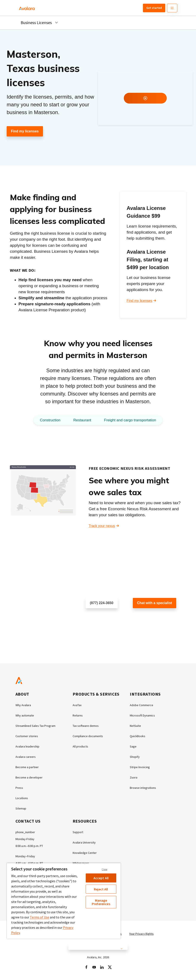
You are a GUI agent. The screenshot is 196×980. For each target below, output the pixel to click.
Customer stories (27, 736)
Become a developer (29, 777)
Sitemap (21, 808)
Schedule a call (97, 617)
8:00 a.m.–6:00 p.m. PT (29, 846)
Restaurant (82, 420)
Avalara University (84, 842)
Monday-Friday (25, 839)
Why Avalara (23, 705)
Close (104, 869)
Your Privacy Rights (141, 934)
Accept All (101, 878)
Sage (133, 746)
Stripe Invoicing (140, 767)
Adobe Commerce (142, 705)
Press (19, 788)
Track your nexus (102, 526)
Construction (50, 420)
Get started (154, 8)
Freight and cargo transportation (130, 420)
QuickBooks (138, 736)
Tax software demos (86, 726)
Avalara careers (26, 757)
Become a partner (27, 767)
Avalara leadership (27, 746)
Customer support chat (150, 617)
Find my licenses (25, 131)
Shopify (135, 757)
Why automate (25, 715)
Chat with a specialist (155, 603)
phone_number (25, 832)
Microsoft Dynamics (142, 715)
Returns (78, 715)
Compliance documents (88, 736)
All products (80, 746)
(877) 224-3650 (102, 603)
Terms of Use (40, 917)
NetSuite (135, 726)
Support (78, 832)
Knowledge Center (85, 853)
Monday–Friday (25, 856)
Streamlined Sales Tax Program (35, 726)
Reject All (101, 889)
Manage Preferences (101, 902)
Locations (22, 798)
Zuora (134, 777)
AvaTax (77, 705)
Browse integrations (143, 788)
